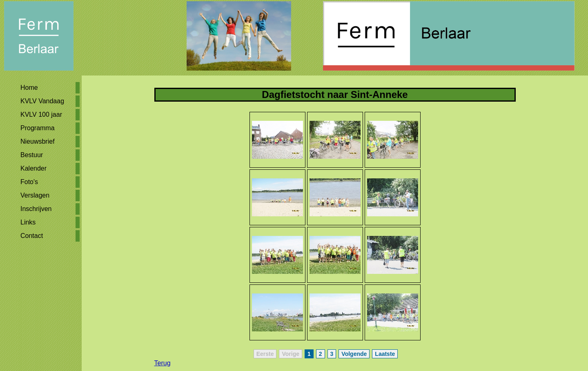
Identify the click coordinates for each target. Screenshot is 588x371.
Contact (32, 236)
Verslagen (35, 195)
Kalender (33, 168)
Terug (163, 363)
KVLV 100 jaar (41, 114)
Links (28, 222)
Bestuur (32, 155)
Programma (38, 128)
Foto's (29, 182)
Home (29, 88)
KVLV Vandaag (42, 101)
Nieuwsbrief (38, 141)
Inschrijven (36, 209)
